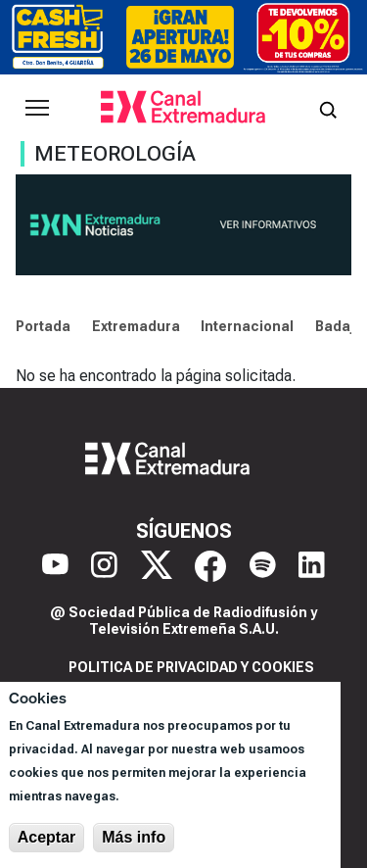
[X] (157, 566)
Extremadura (136, 326)
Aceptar (47, 837)
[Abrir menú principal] (37, 108)
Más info (134, 837)
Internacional (247, 326)
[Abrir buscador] (328, 108)
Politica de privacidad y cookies (191, 667)
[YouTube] (55, 566)
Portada (43, 326)
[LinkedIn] (312, 566)
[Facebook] (210, 566)
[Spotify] (263, 566)
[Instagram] (104, 566)
